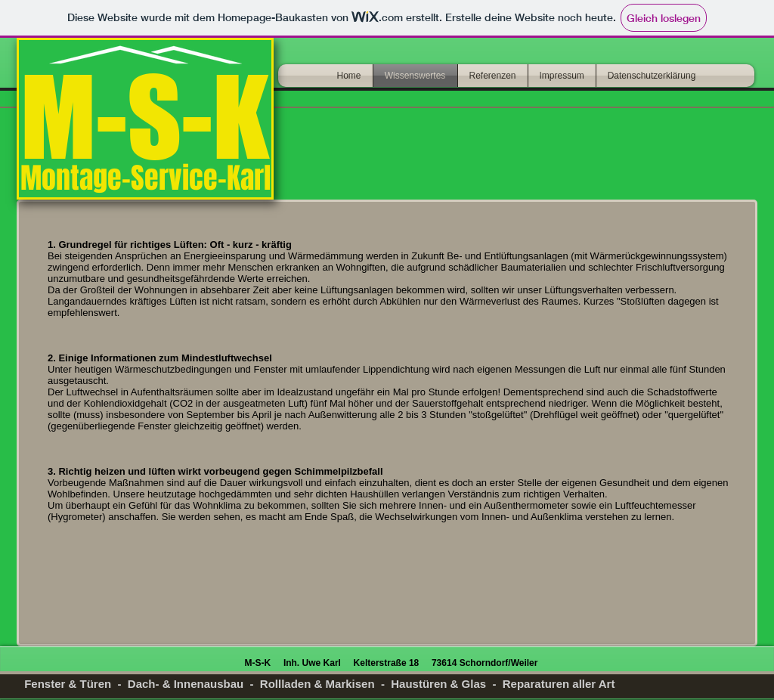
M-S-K (145, 117)
